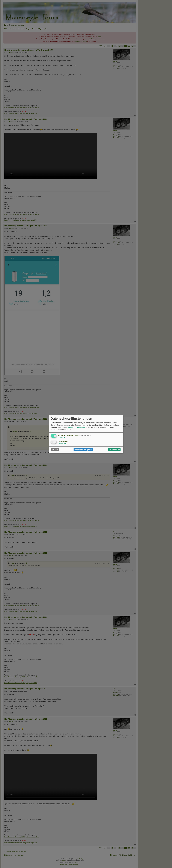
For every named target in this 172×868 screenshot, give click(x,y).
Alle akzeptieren (114, 450)
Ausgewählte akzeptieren (83, 450)
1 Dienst (61, 438)
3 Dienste (62, 444)
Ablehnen (55, 450)
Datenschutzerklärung (76, 427)
